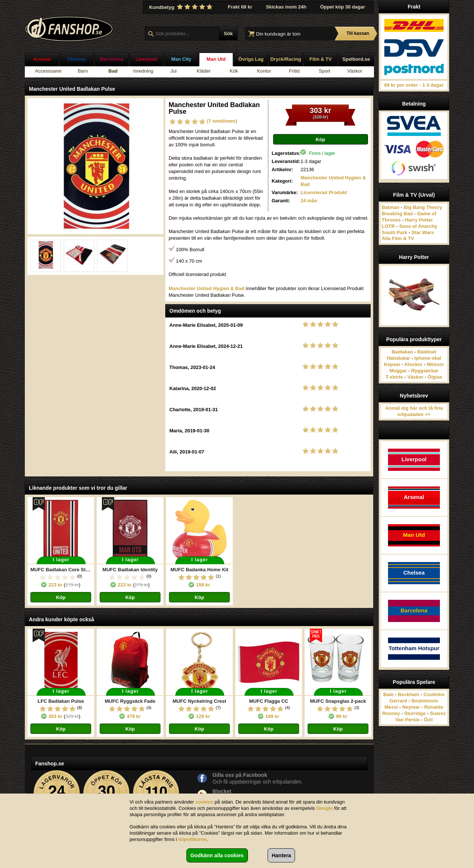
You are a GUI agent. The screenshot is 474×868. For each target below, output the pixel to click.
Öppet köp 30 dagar (343, 7)
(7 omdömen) (222, 121)
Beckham (408, 694)
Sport (324, 71)
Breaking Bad (397, 214)
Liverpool (147, 59)
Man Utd (216, 59)
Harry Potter (419, 220)
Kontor (264, 71)
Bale (388, 694)
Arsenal (42, 59)
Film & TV (321, 59)
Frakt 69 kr (240, 7)
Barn (83, 71)
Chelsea (77, 59)
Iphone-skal (428, 358)
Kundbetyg (182, 7)
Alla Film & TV (398, 238)
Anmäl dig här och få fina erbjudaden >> (414, 411)
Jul (174, 71)
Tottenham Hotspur (414, 648)
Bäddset (427, 352)
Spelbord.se (356, 59)
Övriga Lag (251, 59)
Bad (113, 71)
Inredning (143, 71)
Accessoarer (48, 71)
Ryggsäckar (425, 371)
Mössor (435, 364)
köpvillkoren (193, 839)
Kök (234, 71)
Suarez (438, 713)
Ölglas (435, 377)
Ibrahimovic (425, 701)
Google (324, 808)
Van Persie (407, 720)
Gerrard (398, 701)
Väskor (355, 71)
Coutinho (434, 694)
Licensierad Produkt (324, 192)
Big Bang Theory (423, 207)
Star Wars (422, 232)
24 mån (309, 201)
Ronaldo (434, 707)
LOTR (388, 226)
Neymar (411, 707)
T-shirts (394, 377)
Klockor (414, 364)
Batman (391, 207)
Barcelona (112, 59)
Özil (428, 720)
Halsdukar (399, 358)
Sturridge (415, 713)
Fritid (294, 71)
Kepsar (392, 364)
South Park (395, 232)
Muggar (398, 371)
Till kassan (358, 33)
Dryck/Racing (286, 59)
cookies (204, 802)
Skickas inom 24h (286, 7)
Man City (181, 59)
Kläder (204, 71)
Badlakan (402, 352)
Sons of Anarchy (418, 226)
